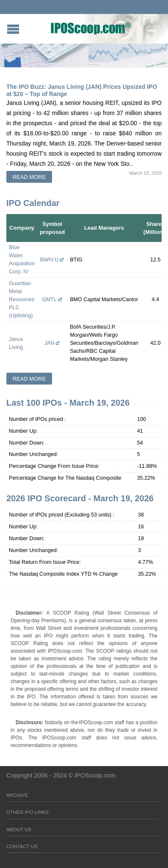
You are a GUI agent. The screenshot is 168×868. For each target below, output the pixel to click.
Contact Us (22, 846)
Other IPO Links (28, 812)
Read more (29, 177)
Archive (17, 795)
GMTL (49, 299)
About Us (19, 830)
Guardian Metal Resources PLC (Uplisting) (22, 299)
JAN (50, 343)
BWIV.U (50, 260)
